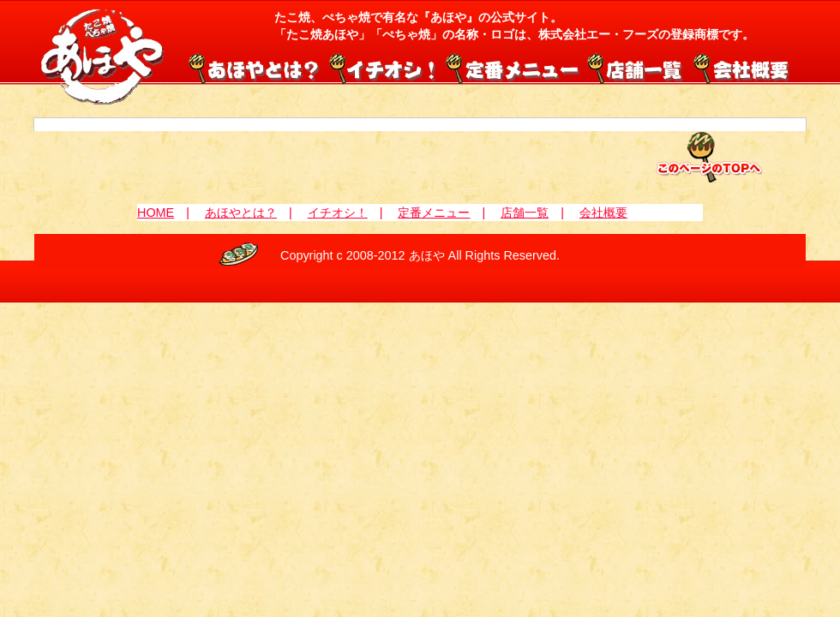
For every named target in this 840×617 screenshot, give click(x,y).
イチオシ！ (384, 67)
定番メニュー (513, 67)
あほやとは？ (241, 213)
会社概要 (740, 67)
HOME (156, 213)
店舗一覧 (636, 67)
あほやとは (257, 67)
